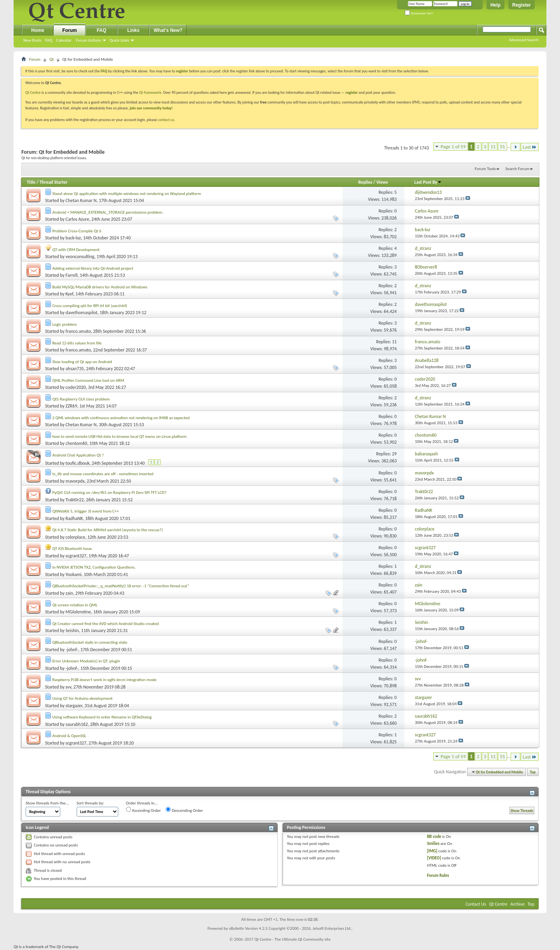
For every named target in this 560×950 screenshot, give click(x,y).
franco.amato (78, 331)
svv (69, 687)
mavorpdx (75, 481)
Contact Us (476, 904)
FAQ (49, 40)
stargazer (74, 706)
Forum (69, 30)
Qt (52, 59)
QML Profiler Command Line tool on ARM (88, 380)
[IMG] (432, 851)
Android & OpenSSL (69, 736)
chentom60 (77, 443)
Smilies (433, 844)
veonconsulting (80, 256)
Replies (365, 182)
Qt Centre (33, 92)
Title (31, 182)
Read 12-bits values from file (77, 343)
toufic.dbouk (78, 463)
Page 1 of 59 (453, 147)
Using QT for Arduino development (83, 698)
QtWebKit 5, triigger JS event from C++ (86, 511)
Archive (518, 904)
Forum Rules (438, 875)
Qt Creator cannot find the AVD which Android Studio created (106, 624)
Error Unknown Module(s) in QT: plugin (86, 661)
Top (533, 772)
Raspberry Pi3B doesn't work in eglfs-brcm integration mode (105, 680)
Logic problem (65, 324)
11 (493, 147)
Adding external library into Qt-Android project (93, 268)
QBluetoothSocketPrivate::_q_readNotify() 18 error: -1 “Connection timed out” (121, 586)
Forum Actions (88, 40)
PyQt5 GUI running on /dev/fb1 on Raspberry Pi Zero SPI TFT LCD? (110, 493)
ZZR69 (72, 406)
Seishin (72, 630)
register (352, 92)
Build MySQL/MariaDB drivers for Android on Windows (100, 287)
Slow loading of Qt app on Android (82, 362)
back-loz (73, 238)
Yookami (74, 574)
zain (69, 593)
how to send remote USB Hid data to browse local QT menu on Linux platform (120, 436)
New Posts (32, 40)
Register (521, 5)
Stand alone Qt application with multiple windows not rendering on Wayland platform (127, 194)
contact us (166, 120)
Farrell (72, 275)
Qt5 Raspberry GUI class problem (81, 399)
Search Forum (518, 169)
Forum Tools (485, 169)
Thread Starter (54, 182)
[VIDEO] (434, 858)
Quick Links (119, 40)
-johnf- (72, 650)
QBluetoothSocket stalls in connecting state (90, 642)
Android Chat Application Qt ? (78, 455)
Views (382, 182)
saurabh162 (77, 724)
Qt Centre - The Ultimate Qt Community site (292, 939)
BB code (434, 837)
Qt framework (150, 92)
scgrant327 (76, 556)
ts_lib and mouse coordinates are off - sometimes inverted (103, 474)
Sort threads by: (90, 803)
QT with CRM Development (76, 250)
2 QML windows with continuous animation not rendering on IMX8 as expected (121, 418)
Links (133, 30)
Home (38, 30)
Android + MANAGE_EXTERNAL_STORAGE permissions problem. (108, 212)
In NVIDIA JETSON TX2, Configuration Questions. (94, 567)
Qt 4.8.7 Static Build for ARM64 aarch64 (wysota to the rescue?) (108, 530)
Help (495, 5)
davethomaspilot (82, 313)
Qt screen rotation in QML (75, 605)
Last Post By (428, 182)
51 (502, 147)
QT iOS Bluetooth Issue (72, 549)
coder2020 (76, 387)
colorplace (75, 537)
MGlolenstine (78, 612)
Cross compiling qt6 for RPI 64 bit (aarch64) (90, 306)
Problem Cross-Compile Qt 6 (77, 231)
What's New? (168, 30)
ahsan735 (75, 369)
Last (530, 147)
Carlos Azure (78, 219)
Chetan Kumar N (81, 200)
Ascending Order (143, 810)
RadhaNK (74, 518)
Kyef (70, 294)
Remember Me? (419, 13)
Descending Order (184, 810)
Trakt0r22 (75, 500)
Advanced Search (524, 40)
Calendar (64, 40)
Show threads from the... (47, 803)
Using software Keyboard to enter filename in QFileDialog (102, 717)
